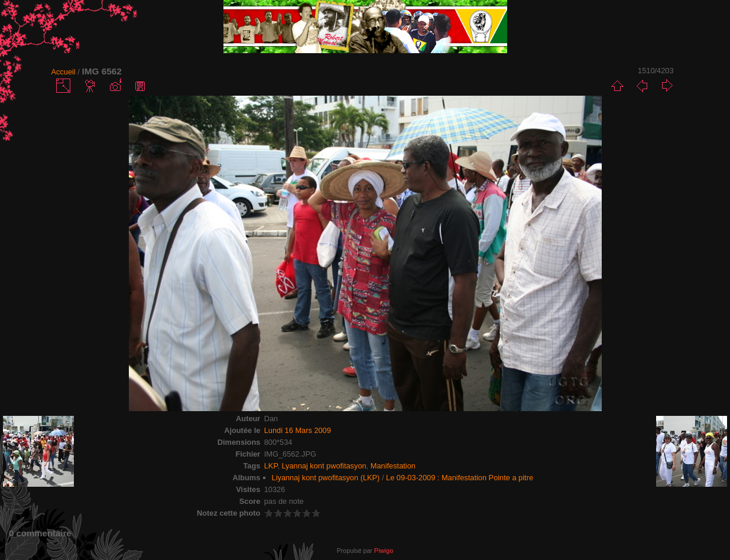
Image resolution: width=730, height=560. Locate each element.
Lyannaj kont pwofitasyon (324, 466)
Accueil (63, 72)
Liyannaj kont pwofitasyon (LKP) (326, 478)
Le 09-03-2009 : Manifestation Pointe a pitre (460, 478)
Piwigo (384, 551)
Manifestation (393, 466)
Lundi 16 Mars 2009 (298, 430)
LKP (271, 466)
